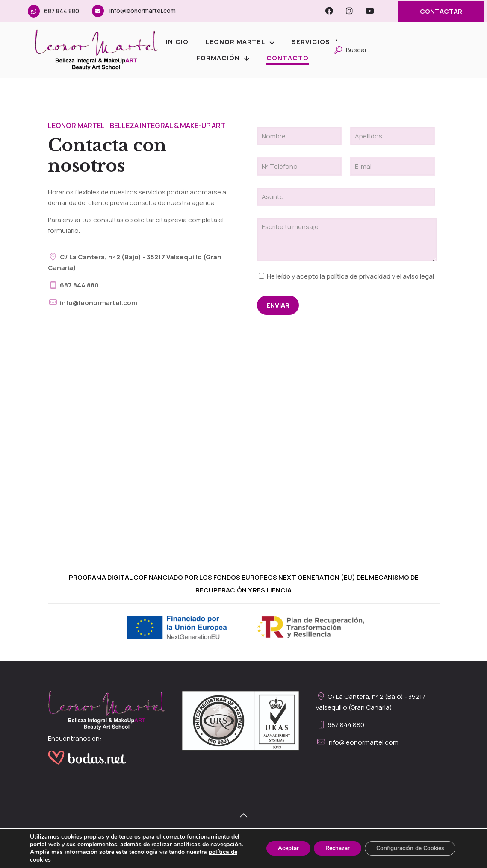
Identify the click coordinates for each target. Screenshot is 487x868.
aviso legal (418, 276)
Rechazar (331, 844)
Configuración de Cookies (407, 844)
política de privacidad (358, 276)
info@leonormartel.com (134, 10)
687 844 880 (53, 11)
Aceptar (278, 844)
